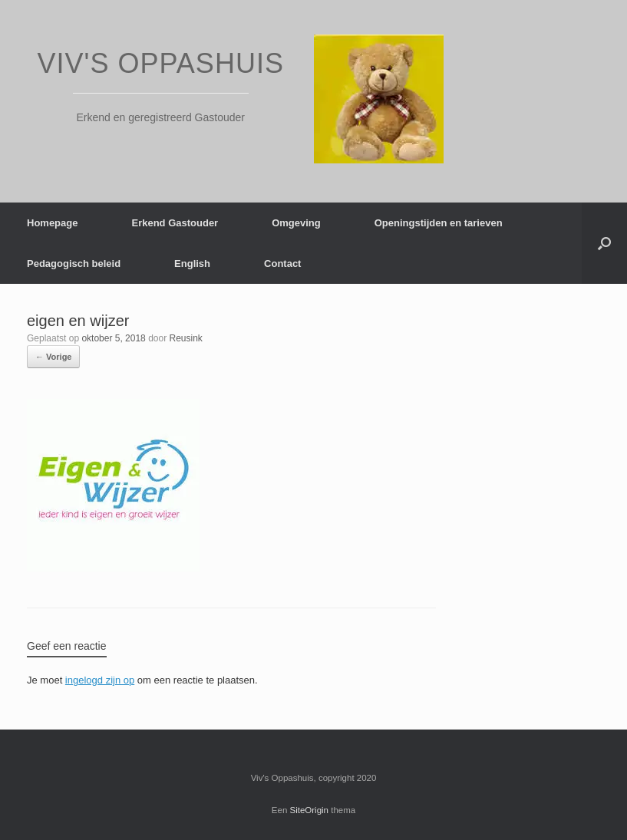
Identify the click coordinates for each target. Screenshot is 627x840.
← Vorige (53, 357)
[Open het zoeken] (604, 243)
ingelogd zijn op (100, 680)
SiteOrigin (310, 810)
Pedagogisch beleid (74, 264)
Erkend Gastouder (175, 223)
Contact (282, 264)
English (192, 264)
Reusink (186, 338)
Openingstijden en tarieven (439, 223)
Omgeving (296, 223)
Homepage (52, 223)
